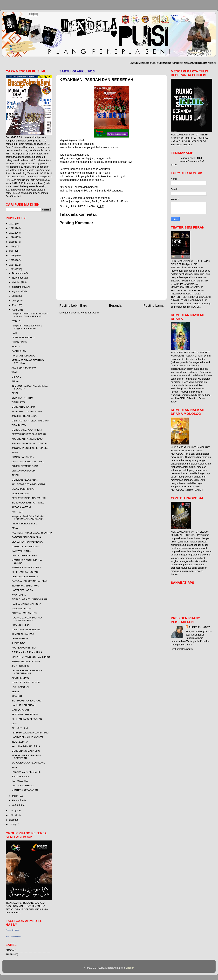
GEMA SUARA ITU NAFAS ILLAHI (30, 599)
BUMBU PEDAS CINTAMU (26, 662)
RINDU (15, 475)
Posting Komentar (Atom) (86, 313)
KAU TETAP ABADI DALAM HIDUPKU (32, 533)
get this (174, 165)
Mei (14, 305)
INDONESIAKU (20, 742)
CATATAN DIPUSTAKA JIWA (27, 537)
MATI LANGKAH (20, 710)
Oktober (17, 282)
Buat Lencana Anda (14, 937)
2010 (12, 820)
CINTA (15, 393)
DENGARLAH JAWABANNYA (27, 542)
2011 (12, 815)
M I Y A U (16, 377)
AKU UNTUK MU (20, 728)
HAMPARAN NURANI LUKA (26, 567)
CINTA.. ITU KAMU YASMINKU (28, 462)
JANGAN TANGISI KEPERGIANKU (30, 448)
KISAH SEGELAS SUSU (24, 524)
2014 (12, 265)
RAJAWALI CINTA (21, 551)
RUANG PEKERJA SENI (24, 556)
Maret (16, 796)
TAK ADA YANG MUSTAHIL (26, 772)
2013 (12, 269)
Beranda (115, 305)
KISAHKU (17, 696)
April (15, 310)
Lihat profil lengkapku (182, 649)
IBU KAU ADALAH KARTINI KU (28, 503)
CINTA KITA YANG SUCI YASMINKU (31, 657)
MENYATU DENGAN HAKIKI (27, 430)
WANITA (16, 321)
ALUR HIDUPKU (20, 678)
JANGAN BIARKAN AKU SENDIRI (30, 443)
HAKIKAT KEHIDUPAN (24, 705)
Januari (16, 805)
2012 (12, 811)
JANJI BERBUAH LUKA (24, 416)
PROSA (10, 950)
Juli (14, 296)
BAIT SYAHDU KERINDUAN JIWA (30, 581)
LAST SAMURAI (20, 687)
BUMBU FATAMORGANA (25, 466)
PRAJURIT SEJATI (21, 625)
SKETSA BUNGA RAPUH (25, 714)
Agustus (17, 291)
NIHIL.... (16, 767)
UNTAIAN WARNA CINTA (25, 471)
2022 (12, 228)
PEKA (15, 528)
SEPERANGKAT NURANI (25, 572)
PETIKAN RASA (20, 639)
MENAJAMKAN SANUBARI (26, 630)
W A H (15, 372)
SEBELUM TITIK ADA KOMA (27, 411)
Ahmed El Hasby (12, 930)
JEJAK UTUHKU (20, 666)
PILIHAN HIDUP (20, 494)
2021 (12, 233)
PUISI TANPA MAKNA (23, 356)
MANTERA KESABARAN (25, 790)
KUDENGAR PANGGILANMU (27, 439)
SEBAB (15, 692)
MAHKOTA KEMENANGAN (26, 547)
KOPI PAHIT (18, 512)
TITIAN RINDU (19, 342)
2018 (12, 246)
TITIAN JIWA (18, 402)
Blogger (130, 968)
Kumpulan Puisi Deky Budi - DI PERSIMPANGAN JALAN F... (28, 518)
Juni (15, 301)
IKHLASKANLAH (20, 776)
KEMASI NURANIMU (23, 634)
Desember (18, 273)
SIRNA (15, 381)
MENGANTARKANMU (23, 407)
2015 (12, 260)
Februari (17, 800)
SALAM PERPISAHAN (23, 489)
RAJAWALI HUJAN (22, 609)
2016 (12, 255)
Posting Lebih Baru (73, 305)
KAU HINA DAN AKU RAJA (26, 746)
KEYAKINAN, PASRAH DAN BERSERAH (26, 757)
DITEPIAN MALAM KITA (24, 613)
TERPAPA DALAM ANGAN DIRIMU (30, 733)
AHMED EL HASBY (199, 627)
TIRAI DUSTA (19, 425)
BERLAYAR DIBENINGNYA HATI (29, 498)
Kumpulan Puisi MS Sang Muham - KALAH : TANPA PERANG (30, 315)
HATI (14, 333)
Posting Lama (153, 305)
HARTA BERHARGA (22, 590)
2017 (12, 251)
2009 (12, 824)
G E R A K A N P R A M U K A (27, 652)
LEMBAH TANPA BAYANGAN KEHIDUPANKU (27, 672)
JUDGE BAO (18, 643)
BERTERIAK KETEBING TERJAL (29, 434)
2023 (12, 224)
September (18, 287)
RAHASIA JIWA (20, 781)
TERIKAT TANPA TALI (23, 337)
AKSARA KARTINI (21, 507)
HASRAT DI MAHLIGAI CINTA (27, 737)
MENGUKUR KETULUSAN (26, 682)
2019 (12, 242)
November (18, 278)
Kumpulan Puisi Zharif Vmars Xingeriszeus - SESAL (27, 327)
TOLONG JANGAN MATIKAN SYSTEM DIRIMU (27, 619)
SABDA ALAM (19, 351)
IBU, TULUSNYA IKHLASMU (27, 701)
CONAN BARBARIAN (23, 457)
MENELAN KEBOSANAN (25, 480)
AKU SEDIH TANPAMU (24, 368)
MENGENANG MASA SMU (26, 751)
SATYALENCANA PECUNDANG (28, 763)
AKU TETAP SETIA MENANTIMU (29, 484)
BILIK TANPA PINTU (22, 398)
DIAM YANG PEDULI (23, 786)
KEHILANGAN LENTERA (25, 577)
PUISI (9, 954)
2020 (12, 237)
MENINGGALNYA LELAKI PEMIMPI (30, 421)
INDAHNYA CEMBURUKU (25, 586)
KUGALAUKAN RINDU (24, 648)
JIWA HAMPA (19, 595)
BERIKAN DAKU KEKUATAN (27, 719)
